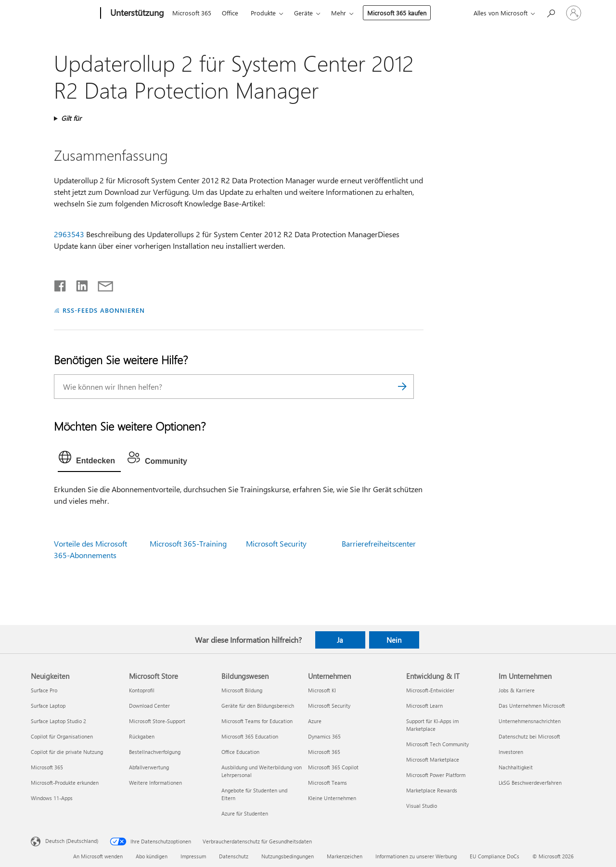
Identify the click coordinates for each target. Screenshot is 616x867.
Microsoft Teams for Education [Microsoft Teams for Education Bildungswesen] (257, 721)
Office (230, 13)
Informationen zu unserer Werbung (416, 856)
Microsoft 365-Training (188, 543)
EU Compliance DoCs (494, 856)
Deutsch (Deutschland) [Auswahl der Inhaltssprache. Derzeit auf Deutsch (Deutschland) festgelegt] (72, 841)
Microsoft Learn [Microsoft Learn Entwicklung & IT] (424, 706)
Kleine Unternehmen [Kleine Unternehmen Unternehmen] (332, 798)
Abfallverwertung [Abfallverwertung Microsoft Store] (149, 767)
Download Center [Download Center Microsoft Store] (149, 706)
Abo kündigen (152, 856)
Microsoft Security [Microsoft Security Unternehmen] (329, 706)
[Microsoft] (64, 13)
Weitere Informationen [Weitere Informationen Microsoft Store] (155, 783)
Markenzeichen (345, 856)
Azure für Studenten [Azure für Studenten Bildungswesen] (245, 813)
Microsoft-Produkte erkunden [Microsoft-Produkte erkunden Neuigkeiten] (65, 783)
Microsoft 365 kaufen (397, 13)
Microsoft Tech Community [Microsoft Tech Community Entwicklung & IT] (437, 744)
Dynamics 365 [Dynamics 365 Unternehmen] (324, 736)
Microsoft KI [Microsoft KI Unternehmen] (322, 690)
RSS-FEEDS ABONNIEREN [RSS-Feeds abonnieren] (104, 310)
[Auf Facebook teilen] (61, 284)
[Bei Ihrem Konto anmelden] (574, 13)
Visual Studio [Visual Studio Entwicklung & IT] (422, 806)
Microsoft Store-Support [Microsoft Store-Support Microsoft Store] (157, 721)
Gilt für (71, 118)
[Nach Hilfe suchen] (551, 12)
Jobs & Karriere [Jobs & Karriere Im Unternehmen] (517, 690)
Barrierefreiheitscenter (379, 543)
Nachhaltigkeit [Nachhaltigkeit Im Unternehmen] (516, 767)
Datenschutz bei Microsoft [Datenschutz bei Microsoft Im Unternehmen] (529, 736)
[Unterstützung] (136, 13)
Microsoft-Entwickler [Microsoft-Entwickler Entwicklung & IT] (430, 690)
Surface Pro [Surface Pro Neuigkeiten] (44, 690)
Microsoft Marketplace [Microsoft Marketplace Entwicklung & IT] (433, 759)
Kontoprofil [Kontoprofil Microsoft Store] (142, 690)
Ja (340, 640)
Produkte (263, 13)
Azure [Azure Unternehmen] (315, 721)
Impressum (193, 856)
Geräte (303, 13)
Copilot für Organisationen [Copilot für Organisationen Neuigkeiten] (62, 736)
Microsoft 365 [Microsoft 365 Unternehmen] (324, 752)
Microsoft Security (276, 543)
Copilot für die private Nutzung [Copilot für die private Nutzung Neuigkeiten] (67, 752)
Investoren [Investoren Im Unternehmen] (511, 752)
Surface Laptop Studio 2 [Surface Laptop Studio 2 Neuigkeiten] (58, 721)
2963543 (69, 234)
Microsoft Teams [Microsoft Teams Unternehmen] (327, 783)
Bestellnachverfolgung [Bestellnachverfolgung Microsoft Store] (155, 752)
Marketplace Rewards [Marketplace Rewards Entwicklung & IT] (432, 790)
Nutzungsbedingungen (288, 856)
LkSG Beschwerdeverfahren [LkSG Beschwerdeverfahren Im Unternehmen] (530, 783)
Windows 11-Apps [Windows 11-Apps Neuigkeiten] (52, 798)
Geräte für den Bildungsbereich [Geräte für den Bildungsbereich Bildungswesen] (258, 706)
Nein (394, 640)
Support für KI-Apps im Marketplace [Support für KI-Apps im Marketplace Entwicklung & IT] (432, 725)
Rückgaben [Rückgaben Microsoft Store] (142, 736)
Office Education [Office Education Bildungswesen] (240, 752)
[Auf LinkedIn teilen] (78, 284)
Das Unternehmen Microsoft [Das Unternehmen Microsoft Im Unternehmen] (532, 706)
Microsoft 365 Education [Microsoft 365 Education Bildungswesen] (250, 736)
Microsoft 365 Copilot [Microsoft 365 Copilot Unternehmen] (333, 767)
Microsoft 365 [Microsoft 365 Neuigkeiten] (47, 767)
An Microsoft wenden (98, 856)
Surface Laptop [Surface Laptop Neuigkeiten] (48, 706)
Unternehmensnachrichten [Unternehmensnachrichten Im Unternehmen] (530, 721)
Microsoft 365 (192, 13)
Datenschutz (234, 856)
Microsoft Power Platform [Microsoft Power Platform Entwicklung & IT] (436, 775)
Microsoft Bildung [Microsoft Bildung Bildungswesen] (242, 690)
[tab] (89, 459)
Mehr (339, 13)
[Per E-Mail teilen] (101, 284)
